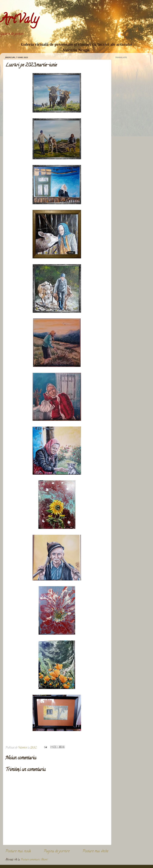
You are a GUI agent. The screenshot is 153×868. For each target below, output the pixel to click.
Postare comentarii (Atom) (34, 860)
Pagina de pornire (57, 851)
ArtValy (19, 20)
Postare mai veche (95, 851)
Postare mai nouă (18, 851)
